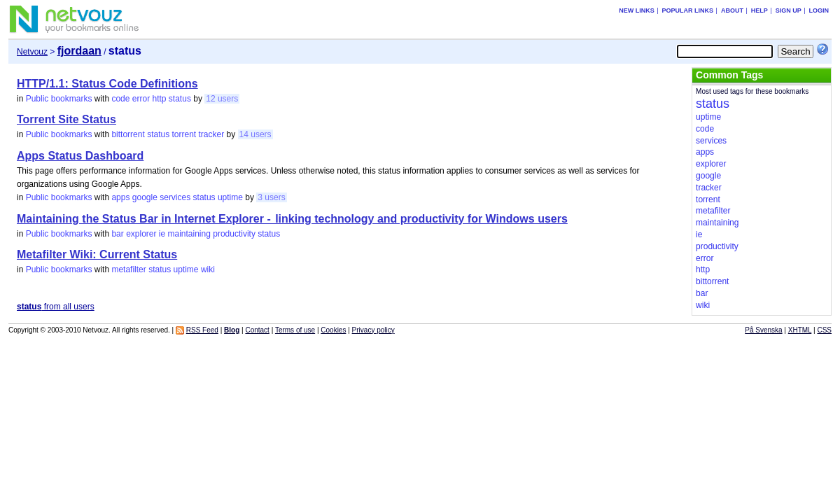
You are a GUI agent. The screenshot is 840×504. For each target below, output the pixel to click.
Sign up (789, 10)
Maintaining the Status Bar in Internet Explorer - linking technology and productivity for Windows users (292, 219)
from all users (56, 307)
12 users (222, 99)
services (175, 197)
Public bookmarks (59, 99)
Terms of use (295, 330)
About (732, 10)
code (120, 99)
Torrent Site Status (66, 119)
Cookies (333, 330)
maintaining (189, 234)
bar (117, 234)
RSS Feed (202, 330)
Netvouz (32, 52)
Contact (257, 330)
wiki (208, 269)
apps (120, 197)
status (180, 99)
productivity (234, 234)
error (141, 99)
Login (819, 10)
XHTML (800, 330)
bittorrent (128, 134)
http (160, 99)
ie (162, 234)
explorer (141, 234)
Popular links (688, 10)
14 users (255, 134)
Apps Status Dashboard (80, 156)
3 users (271, 197)
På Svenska (763, 330)
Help (759, 10)
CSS (824, 330)
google (145, 197)
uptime (230, 197)
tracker (212, 134)
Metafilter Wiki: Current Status (97, 254)
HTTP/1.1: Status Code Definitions (107, 84)
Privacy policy (373, 330)
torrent (184, 134)
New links (637, 10)
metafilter (128, 269)
